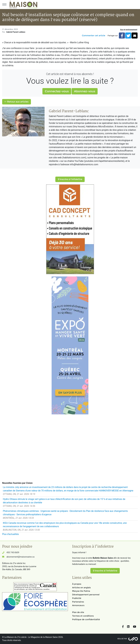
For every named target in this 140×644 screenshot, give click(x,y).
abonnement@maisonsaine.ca (20, 557)
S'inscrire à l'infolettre (70, 179)
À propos (77, 584)
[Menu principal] (4, 4)
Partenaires (78, 602)
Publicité (77, 598)
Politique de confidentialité (86, 619)
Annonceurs (78, 605)
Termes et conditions (83, 616)
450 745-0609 (13, 553)
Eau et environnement (129, 30)
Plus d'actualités (10, 534)
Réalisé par (122, 639)
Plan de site (78, 612)
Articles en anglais (81, 588)
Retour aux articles (17, 102)
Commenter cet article (94, 35)
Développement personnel (86, 595)
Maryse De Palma (81, 591)
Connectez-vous (57, 91)
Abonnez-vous (85, 91)
